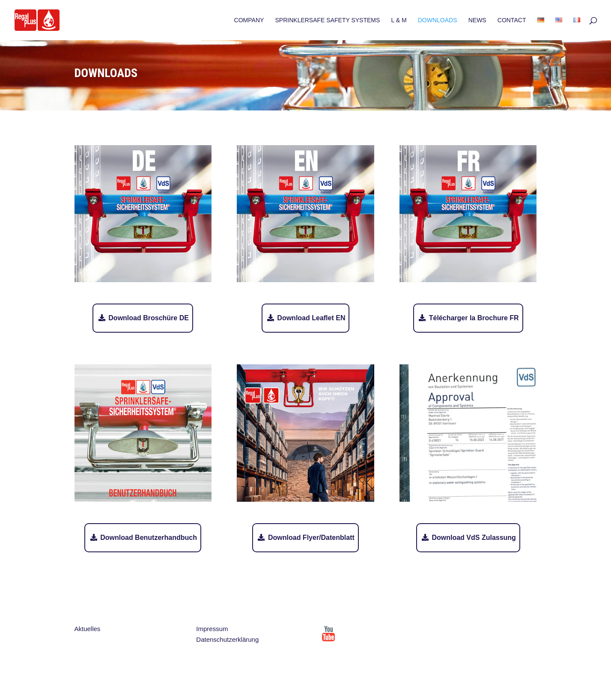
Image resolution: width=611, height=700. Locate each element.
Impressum (212, 629)
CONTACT (512, 20)
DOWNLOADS (438, 20)
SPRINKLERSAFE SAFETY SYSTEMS (328, 20)
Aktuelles (88, 629)
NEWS (477, 20)
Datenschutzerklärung (227, 639)
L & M (399, 20)
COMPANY (249, 20)
